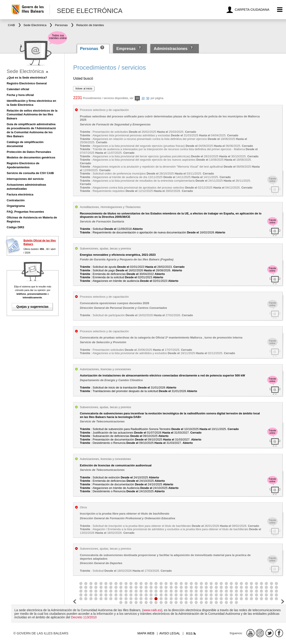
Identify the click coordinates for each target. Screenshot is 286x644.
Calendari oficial (18, 89)
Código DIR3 (15, 227)
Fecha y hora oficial (20, 95)
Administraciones (171, 49)
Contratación (16, 200)
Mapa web (146, 633)
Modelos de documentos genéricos (31, 157)
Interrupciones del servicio (25, 179)
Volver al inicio (84, 89)
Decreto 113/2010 (84, 617)
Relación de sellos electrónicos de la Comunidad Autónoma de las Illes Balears (32, 115)
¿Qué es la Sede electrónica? (27, 78)
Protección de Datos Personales (29, 152)
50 (148, 98)
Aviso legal (170, 633)
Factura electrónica (20, 194)
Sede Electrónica (25, 71)
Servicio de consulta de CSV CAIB (30, 173)
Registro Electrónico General (27, 83)
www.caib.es (152, 610)
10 (137, 99)
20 (143, 98)
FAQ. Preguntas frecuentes (25, 212)
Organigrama (16, 206)
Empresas (126, 49)
